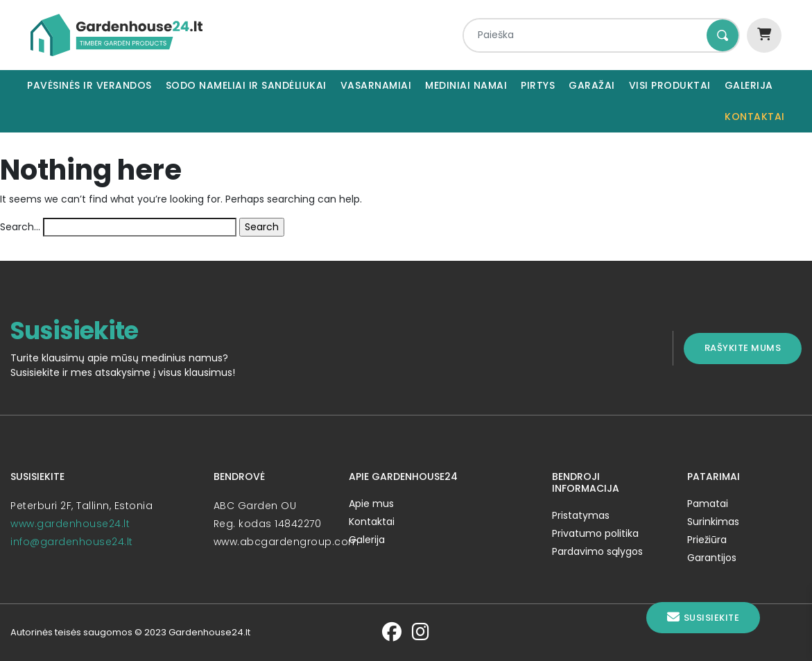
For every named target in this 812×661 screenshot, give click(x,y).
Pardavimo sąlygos (597, 551)
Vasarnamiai (376, 85)
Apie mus (371, 504)
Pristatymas (581, 515)
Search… (20, 227)
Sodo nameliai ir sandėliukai (246, 85)
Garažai (592, 85)
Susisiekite (703, 618)
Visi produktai (670, 85)
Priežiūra (707, 540)
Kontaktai (755, 117)
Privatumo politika (595, 533)
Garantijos (712, 558)
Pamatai (708, 504)
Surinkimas (713, 522)
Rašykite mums (743, 348)
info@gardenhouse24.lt (72, 542)
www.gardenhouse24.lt (70, 524)
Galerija (749, 85)
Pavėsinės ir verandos (89, 85)
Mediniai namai (466, 85)
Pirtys (538, 85)
